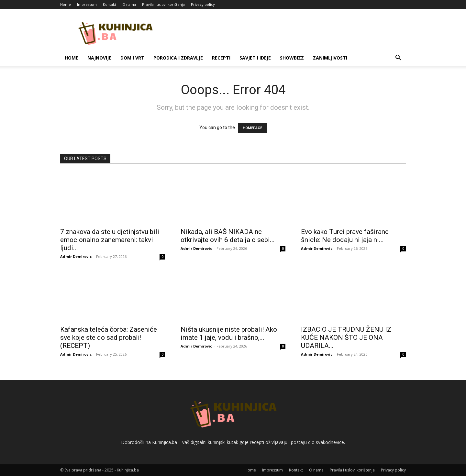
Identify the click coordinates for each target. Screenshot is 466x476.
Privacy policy (203, 4)
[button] (398, 58)
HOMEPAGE (252, 128)
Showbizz (292, 58)
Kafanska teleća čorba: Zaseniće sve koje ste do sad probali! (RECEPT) (109, 338)
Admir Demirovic (76, 256)
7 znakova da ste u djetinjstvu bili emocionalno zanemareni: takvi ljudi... (110, 240)
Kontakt (110, 4)
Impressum (87, 4)
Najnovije (99, 58)
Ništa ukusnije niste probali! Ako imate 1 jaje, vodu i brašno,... (229, 333)
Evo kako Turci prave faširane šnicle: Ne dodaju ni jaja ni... (345, 236)
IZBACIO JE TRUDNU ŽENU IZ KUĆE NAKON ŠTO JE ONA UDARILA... (346, 338)
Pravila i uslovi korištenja (163, 4)
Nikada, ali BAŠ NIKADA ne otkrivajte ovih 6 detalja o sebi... (228, 236)
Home (66, 4)
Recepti (221, 58)
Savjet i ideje (255, 58)
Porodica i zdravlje (178, 58)
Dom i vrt (132, 58)
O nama (129, 4)
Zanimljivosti (330, 58)
